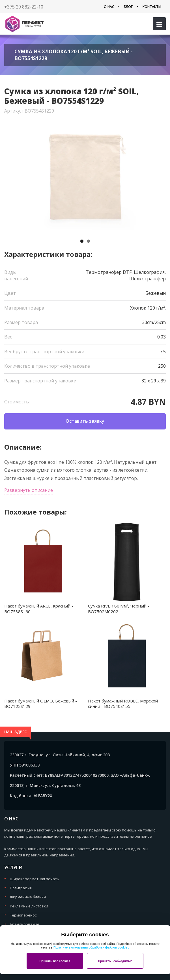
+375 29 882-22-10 (24, 7)
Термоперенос (23, 915)
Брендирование (25, 924)
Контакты (152, 7)
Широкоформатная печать (35, 879)
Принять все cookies (55, 961)
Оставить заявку (85, 421)
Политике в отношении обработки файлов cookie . (91, 947)
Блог (128, 7)
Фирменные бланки (28, 897)
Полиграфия (21, 888)
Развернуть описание (29, 490)
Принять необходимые (115, 961)
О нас (109, 7)
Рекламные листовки (29, 906)
